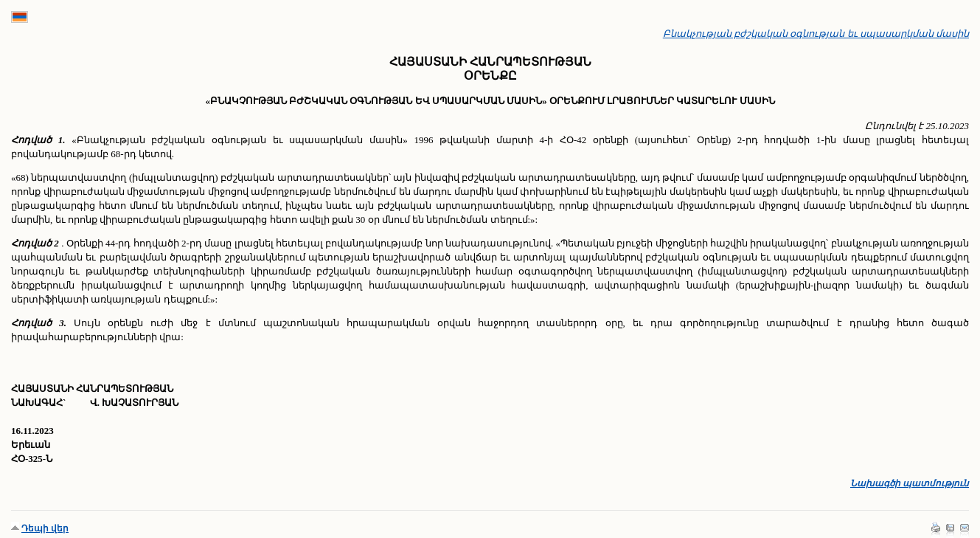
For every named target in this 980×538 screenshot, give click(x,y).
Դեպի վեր (45, 528)
